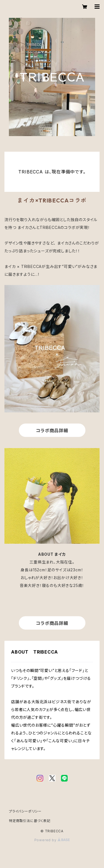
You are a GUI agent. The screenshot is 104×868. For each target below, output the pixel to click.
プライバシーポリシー (25, 811)
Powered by (52, 840)
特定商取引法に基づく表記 (30, 821)
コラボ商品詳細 (52, 431)
